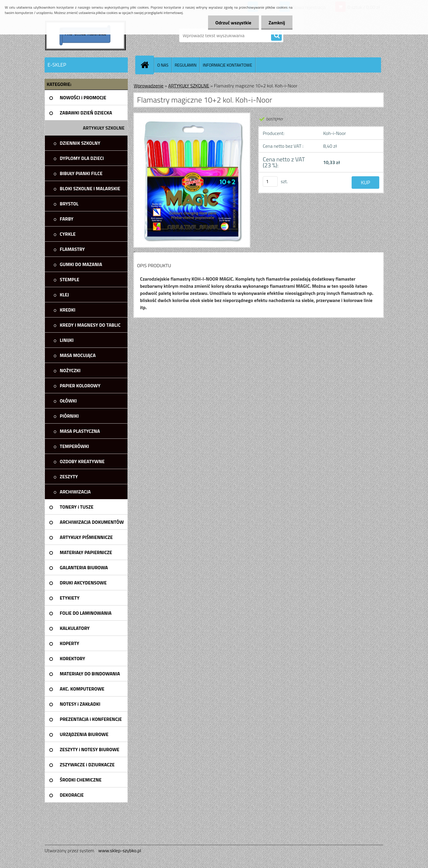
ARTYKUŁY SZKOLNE (189, 86)
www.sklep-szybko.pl (119, 850)
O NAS (163, 65)
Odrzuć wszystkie (233, 23)
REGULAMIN (186, 65)
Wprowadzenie (149, 86)
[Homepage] (147, 65)
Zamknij (277, 23)
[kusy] (270, 181)
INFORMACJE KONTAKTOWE (227, 65)
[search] (276, 36)
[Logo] (85, 35)
